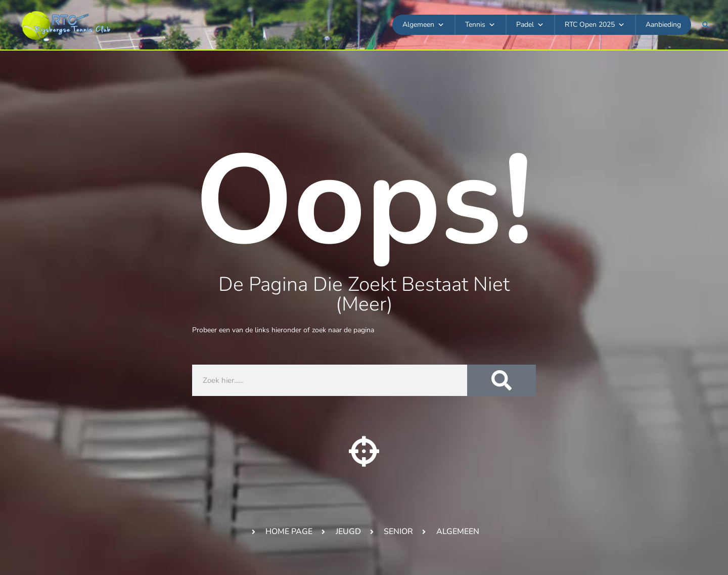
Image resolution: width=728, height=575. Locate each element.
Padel (530, 25)
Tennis (480, 25)
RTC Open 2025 (595, 25)
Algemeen (423, 25)
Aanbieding (663, 25)
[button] (706, 25)
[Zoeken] (502, 380)
